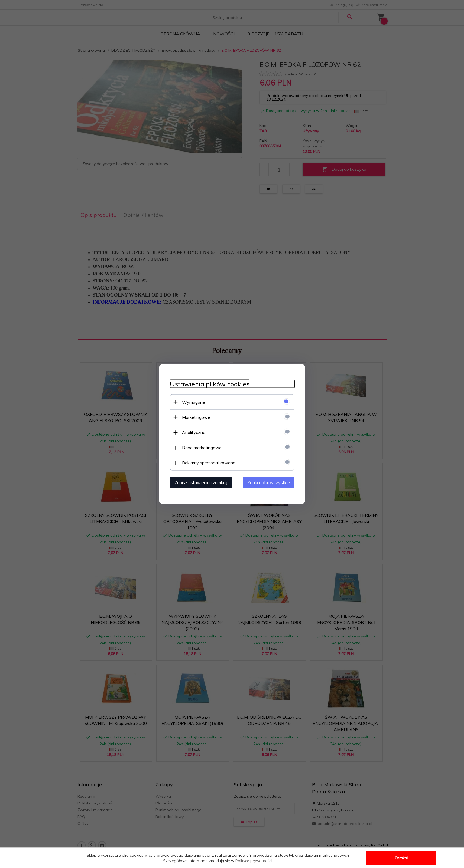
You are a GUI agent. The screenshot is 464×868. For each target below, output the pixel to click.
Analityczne (194, 432)
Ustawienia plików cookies (210, 384)
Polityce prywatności (254, 861)
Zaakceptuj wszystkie (269, 482)
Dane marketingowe (202, 448)
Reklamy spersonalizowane (209, 463)
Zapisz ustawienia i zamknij (201, 482)
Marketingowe (196, 417)
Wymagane (194, 402)
